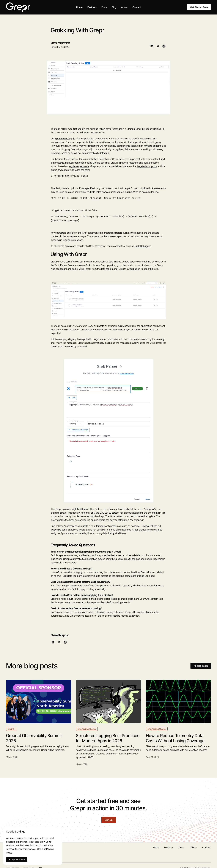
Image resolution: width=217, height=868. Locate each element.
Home (79, 7)
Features (92, 7)
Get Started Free (199, 7)
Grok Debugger (143, 245)
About (124, 7)
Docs (104, 7)
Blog (114, 7)
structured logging (67, 138)
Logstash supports (147, 166)
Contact (137, 7)
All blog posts (201, 665)
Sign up (109, 819)
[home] (18, 7)
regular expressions (79, 166)
